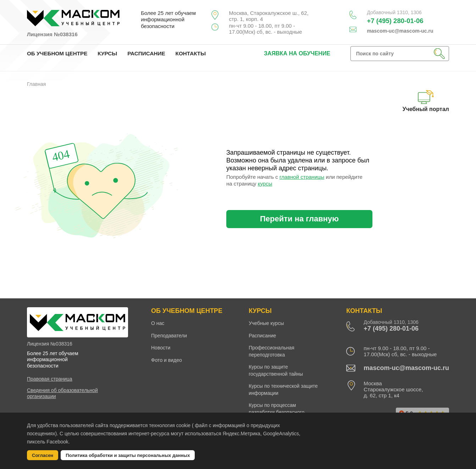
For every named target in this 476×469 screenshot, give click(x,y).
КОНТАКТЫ (191, 53)
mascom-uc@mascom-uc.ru (400, 31)
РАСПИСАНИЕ (146, 53)
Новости (161, 348)
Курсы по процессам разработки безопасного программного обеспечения (280, 412)
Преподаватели (169, 336)
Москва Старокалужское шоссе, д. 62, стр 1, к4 (393, 389)
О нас (158, 323)
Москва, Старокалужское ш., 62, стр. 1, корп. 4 (269, 16)
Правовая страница (50, 379)
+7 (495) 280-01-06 (395, 21)
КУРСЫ (107, 53)
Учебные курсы (266, 323)
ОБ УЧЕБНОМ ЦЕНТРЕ (57, 53)
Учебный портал (426, 101)
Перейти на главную (299, 219)
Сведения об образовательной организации (62, 393)
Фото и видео (167, 360)
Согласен (43, 455)
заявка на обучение (297, 53)
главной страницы (302, 177)
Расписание (262, 336)
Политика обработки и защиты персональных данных (128, 455)
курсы (265, 184)
